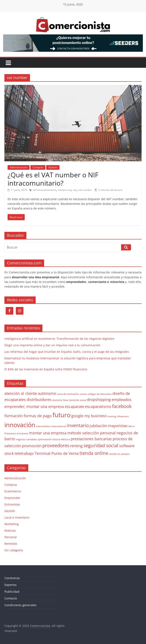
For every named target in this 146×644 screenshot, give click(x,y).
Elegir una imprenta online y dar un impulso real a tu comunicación (52, 345)
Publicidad (12, 592)
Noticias (10, 531)
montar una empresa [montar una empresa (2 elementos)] (48, 433)
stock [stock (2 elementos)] (9, 453)
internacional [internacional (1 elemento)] (59, 426)
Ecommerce (13, 491)
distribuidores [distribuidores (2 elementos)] (39, 399)
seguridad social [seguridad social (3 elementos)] (101, 445)
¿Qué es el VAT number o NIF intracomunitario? (53, 179)
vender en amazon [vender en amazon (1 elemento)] (119, 454)
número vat (65, 190)
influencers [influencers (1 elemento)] (123, 416)
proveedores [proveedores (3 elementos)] (56, 445)
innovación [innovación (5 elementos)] (20, 425)
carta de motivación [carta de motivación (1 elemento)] (68, 394)
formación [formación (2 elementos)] (14, 416)
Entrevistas (12, 504)
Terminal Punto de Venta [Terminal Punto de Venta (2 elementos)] (57, 453)
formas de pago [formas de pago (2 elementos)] (38, 416)
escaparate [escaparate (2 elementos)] (74, 406)
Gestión (53, 167)
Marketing (12, 524)
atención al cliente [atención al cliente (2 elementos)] (21, 393)
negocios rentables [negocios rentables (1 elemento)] (26, 439)
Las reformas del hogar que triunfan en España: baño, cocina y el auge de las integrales (67, 352)
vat (75, 190)
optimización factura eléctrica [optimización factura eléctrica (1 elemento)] (54, 439)
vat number (85, 190)
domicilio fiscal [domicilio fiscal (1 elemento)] (60, 400)
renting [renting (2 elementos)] (76, 446)
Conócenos (12, 578)
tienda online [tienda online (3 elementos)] (94, 453)
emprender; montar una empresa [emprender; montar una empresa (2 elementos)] (34, 406)
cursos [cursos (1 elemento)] (83, 394)
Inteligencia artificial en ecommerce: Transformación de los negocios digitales (59, 339)
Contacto (11, 598)
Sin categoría (14, 550)
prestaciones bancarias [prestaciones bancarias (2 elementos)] (91, 439)
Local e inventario (17, 517)
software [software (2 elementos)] (127, 446)
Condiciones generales (20, 605)
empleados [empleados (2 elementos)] (122, 399)
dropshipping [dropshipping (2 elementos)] (99, 399)
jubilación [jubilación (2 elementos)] (98, 426)
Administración (19, 167)
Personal (11, 537)
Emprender (12, 498)
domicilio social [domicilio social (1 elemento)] (78, 400)
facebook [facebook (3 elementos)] (122, 406)
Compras (38, 167)
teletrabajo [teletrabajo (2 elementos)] (24, 453)
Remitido (11, 544)
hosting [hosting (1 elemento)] (112, 416)
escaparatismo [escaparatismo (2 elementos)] (98, 406)
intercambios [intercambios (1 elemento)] (43, 426)
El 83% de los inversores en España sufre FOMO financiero (46, 369)
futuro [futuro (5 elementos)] (62, 415)
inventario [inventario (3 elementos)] (78, 425)
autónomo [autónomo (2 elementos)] (47, 393)
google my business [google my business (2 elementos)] (89, 416)
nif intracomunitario (45, 190)
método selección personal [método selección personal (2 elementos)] (91, 433)
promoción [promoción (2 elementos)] (32, 446)
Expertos (11, 585)
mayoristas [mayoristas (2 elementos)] (118, 426)
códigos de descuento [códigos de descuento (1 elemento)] (100, 394)
